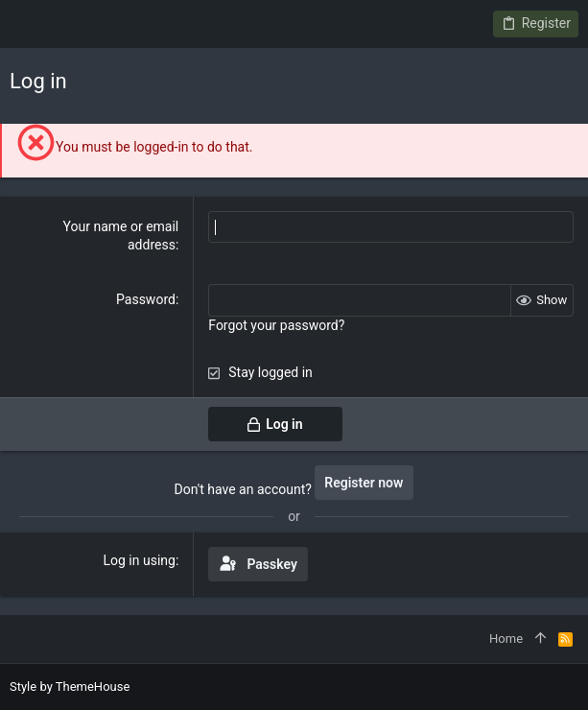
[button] (29, 24)
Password (146, 299)
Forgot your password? (276, 325)
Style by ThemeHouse (70, 686)
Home (506, 639)
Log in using (139, 560)
